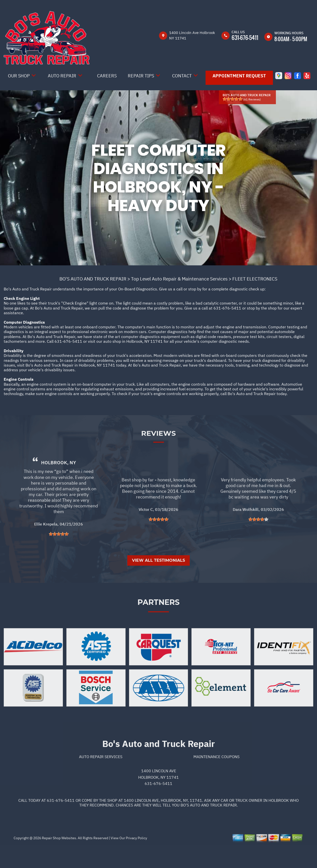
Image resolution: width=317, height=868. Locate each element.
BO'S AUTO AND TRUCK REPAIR (93, 279)
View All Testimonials (158, 581)
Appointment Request (239, 76)
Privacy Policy (136, 859)
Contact (182, 76)
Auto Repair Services (101, 778)
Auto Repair (62, 76)
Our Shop (19, 76)
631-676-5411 (245, 37)
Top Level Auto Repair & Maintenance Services (179, 279)
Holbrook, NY (59, 484)
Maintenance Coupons (216, 778)
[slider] (233, 99)
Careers (107, 76)
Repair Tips (141, 76)
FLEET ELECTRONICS (255, 279)
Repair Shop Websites (59, 859)
